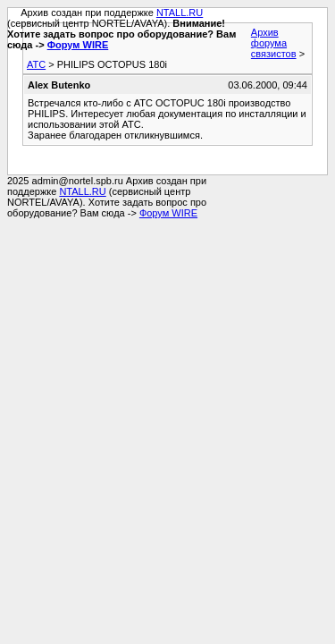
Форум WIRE (78, 45)
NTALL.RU (180, 13)
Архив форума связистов (274, 43)
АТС (36, 64)
